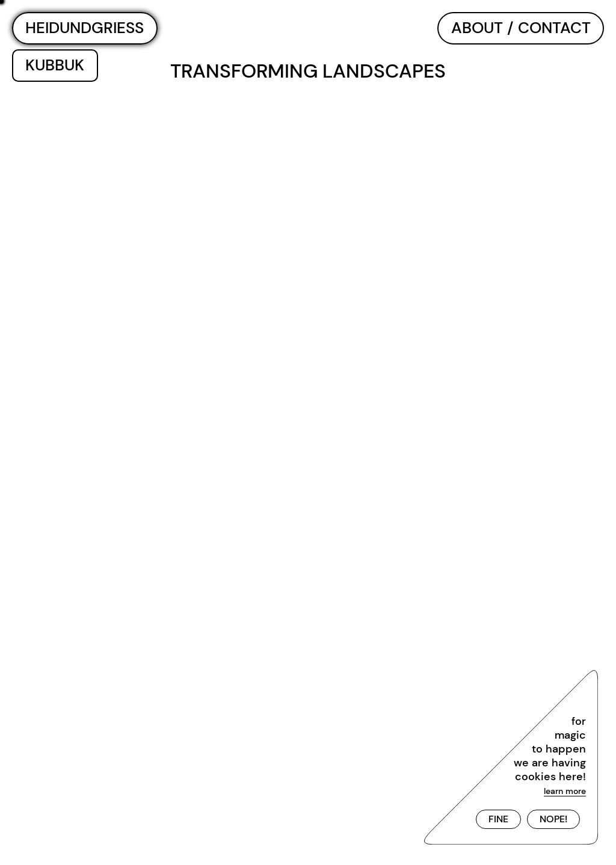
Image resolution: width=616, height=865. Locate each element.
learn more (565, 791)
